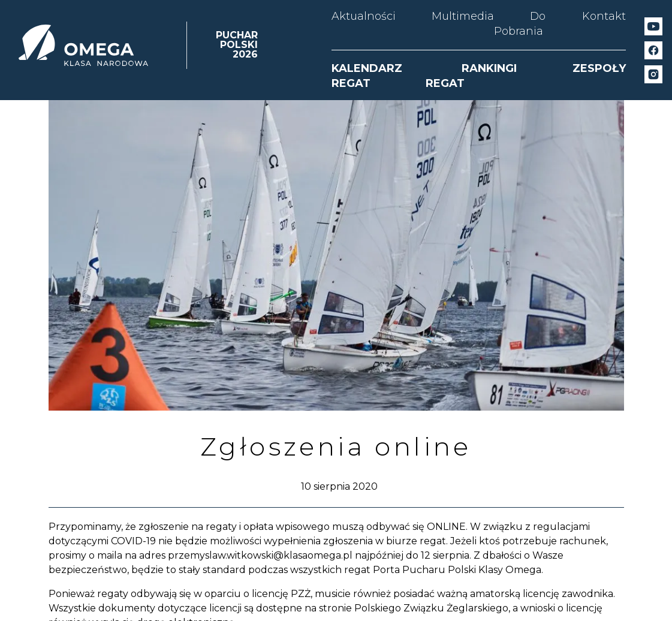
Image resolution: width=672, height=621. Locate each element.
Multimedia (463, 16)
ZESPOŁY (599, 68)
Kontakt (604, 16)
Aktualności (364, 16)
